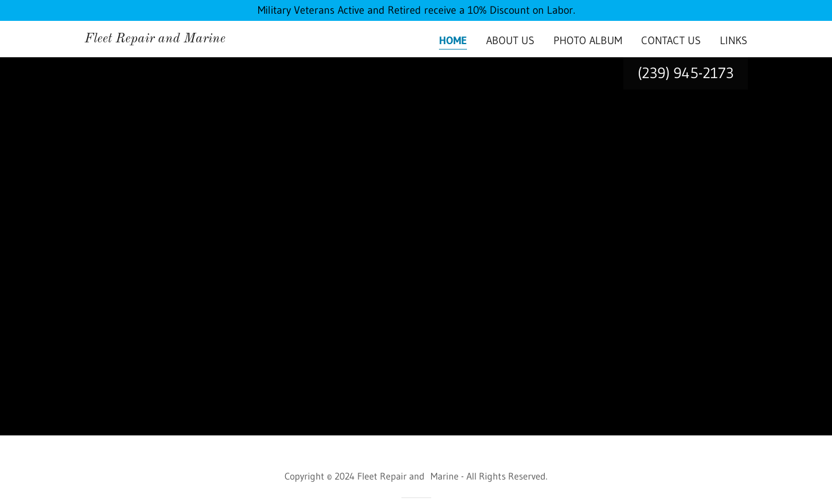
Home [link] (453, 41)
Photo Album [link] (588, 41)
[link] (155, 39)
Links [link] (734, 41)
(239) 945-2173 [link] (686, 73)
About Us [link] (510, 41)
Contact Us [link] (671, 41)
